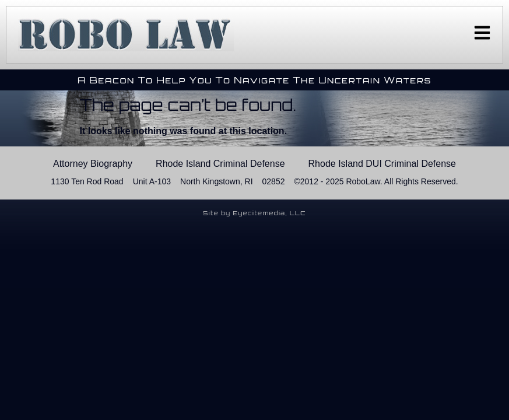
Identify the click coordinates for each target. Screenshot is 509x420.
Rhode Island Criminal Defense (220, 164)
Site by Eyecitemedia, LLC (255, 213)
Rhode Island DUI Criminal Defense (382, 164)
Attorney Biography (93, 164)
